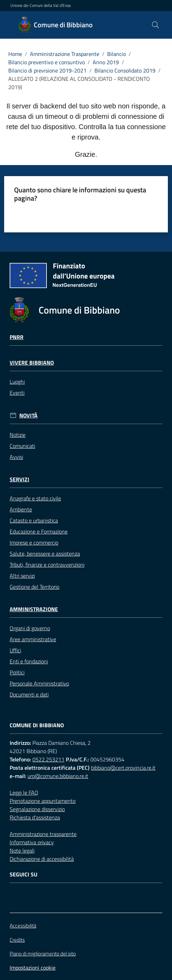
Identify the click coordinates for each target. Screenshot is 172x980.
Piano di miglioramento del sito (43, 954)
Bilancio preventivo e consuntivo (47, 62)
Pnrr (17, 337)
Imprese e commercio (34, 542)
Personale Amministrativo (39, 683)
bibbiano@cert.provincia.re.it (123, 768)
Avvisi (16, 457)
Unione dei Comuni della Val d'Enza (41, 6)
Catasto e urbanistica (34, 520)
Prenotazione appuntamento (43, 801)
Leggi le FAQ (24, 792)
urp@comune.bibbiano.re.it (58, 776)
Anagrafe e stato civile (35, 498)
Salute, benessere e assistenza (45, 554)
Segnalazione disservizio (37, 809)
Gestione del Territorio (34, 587)
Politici (17, 672)
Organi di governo (30, 628)
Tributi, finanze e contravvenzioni (47, 565)
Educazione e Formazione (39, 531)
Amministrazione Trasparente (65, 54)
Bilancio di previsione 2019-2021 (47, 70)
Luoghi (17, 382)
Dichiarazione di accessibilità (42, 859)
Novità (28, 416)
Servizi (19, 479)
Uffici (15, 650)
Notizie (18, 435)
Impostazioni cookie (33, 968)
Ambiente (21, 509)
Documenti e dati (29, 694)
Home (15, 54)
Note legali (22, 851)
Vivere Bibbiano (32, 363)
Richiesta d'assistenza (35, 817)
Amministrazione (34, 609)
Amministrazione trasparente (43, 834)
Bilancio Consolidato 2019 (125, 70)
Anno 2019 (106, 62)
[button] (155, 25)
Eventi (17, 393)
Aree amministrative (33, 639)
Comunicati (22, 446)
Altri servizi (22, 576)
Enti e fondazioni (29, 661)
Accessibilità (23, 926)
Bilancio (117, 54)
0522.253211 (48, 759)
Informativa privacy (32, 842)
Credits (17, 940)
